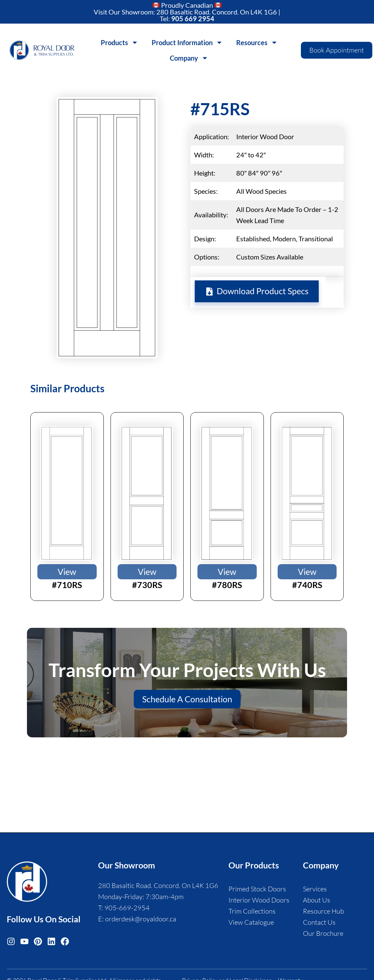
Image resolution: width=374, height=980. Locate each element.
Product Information (187, 42)
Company (189, 58)
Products (119, 42)
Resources (257, 42)
